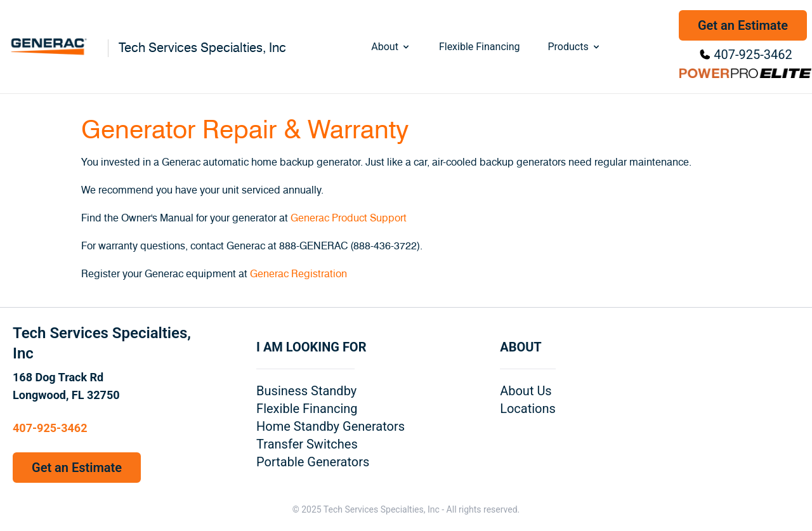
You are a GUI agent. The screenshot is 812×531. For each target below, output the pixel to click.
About (391, 47)
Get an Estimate (743, 25)
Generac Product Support (349, 218)
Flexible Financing (480, 47)
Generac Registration (298, 274)
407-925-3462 (753, 55)
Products (574, 47)
